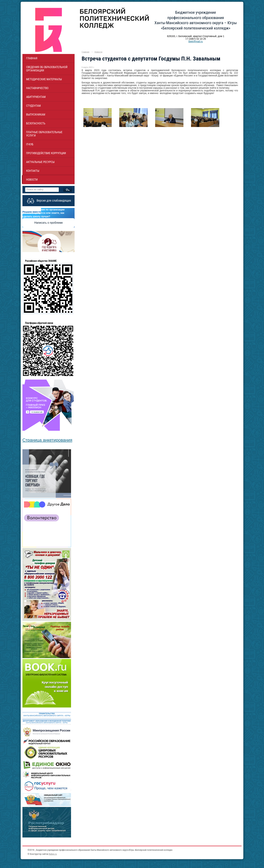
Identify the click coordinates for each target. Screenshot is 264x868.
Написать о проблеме (49, 223)
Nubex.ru (53, 854)
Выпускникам (36, 115)
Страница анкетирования (47, 440)
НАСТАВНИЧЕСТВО (37, 88)
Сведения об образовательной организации (47, 69)
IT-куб (30, 144)
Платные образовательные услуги (44, 134)
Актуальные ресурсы (40, 162)
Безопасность (36, 123)
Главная (32, 58)
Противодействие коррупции (46, 153)
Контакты (33, 171)
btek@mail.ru (196, 42)
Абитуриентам (36, 97)
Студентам (33, 106)
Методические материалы (44, 79)
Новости (32, 180)
